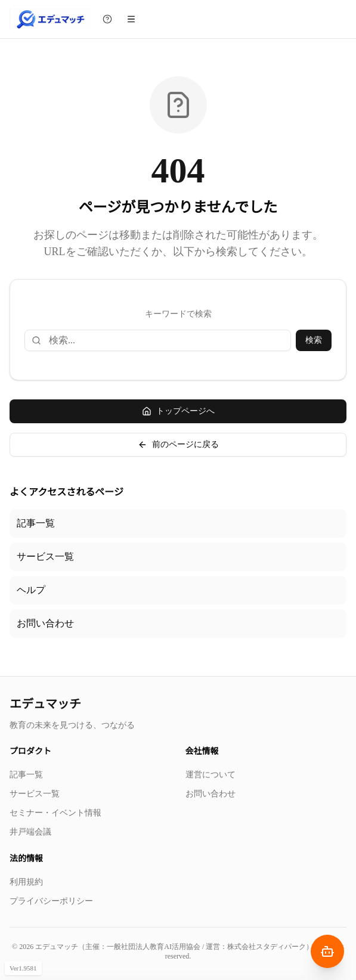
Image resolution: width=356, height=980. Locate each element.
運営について (210, 775)
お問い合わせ (45, 623)
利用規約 (26, 882)
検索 (314, 340)
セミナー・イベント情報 (55, 813)
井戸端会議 (30, 832)
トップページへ (178, 411)
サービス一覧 (45, 556)
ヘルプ (31, 590)
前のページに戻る (178, 445)
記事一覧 (36, 523)
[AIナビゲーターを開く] (327, 951)
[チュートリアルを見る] (107, 19)
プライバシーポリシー (51, 901)
